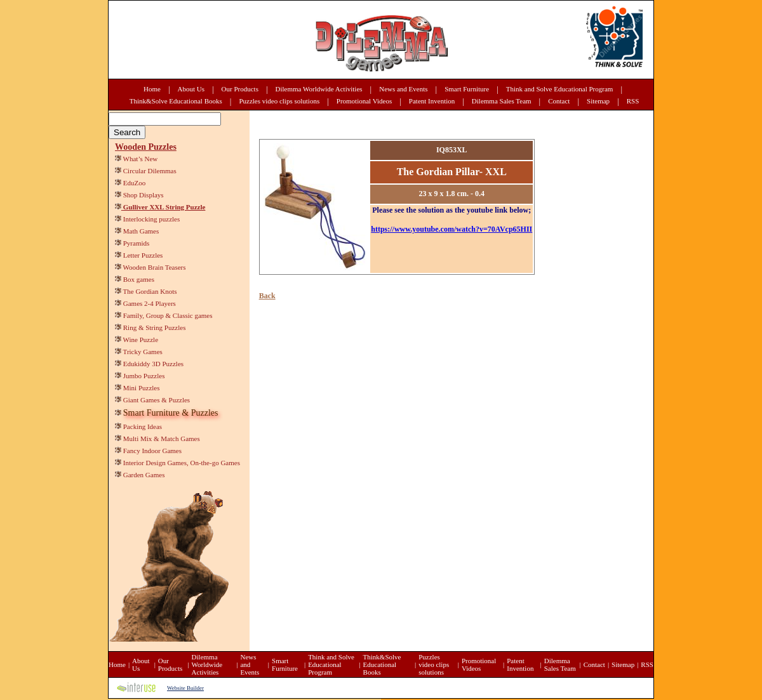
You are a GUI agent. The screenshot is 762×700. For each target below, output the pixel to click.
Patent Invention (432, 101)
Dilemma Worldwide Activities (319, 89)
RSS (633, 101)
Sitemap (598, 101)
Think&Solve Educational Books (176, 101)
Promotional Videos (364, 101)
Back (267, 296)
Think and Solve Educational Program (560, 89)
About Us (191, 89)
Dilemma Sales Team (502, 101)
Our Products (240, 89)
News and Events (403, 89)
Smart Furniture (467, 89)
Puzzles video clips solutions (279, 101)
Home (152, 89)
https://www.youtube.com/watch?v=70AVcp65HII (451, 229)
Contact (559, 101)
